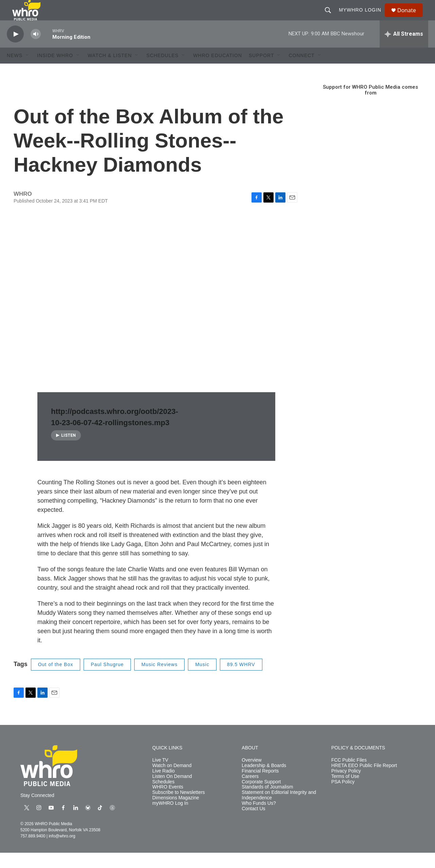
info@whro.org (62, 851)
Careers (250, 792)
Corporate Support (261, 797)
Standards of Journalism (267, 802)
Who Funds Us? (259, 819)
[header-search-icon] (331, 18)
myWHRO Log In (170, 819)
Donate (411, 18)
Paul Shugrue (107, 680)
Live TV (160, 775)
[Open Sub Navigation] (28, 71)
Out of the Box (56, 680)
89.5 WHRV (241, 680)
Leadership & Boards (264, 781)
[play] (15, 49)
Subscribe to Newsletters (179, 808)
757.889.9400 (33, 851)
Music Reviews (159, 680)
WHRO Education (217, 71)
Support (261, 71)
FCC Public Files (349, 775)
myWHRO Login (363, 18)
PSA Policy (343, 797)
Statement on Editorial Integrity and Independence (279, 810)
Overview (251, 775)
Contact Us (253, 824)
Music (202, 680)
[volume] (36, 49)
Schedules (163, 797)
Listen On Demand (172, 792)
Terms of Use (345, 792)
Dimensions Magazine (176, 813)
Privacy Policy (346, 786)
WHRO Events (168, 802)
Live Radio (163, 786)
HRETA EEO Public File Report (364, 781)
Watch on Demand (172, 781)
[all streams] (404, 49)
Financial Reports (260, 786)
